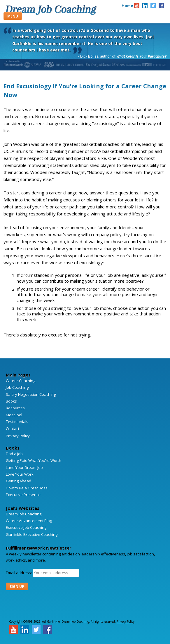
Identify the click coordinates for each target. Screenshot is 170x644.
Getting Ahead (19, 481)
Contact (13, 429)
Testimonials (17, 422)
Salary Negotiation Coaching (31, 394)
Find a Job (14, 454)
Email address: (19, 573)
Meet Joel (14, 415)
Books (11, 401)
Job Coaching (17, 387)
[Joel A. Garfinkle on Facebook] (161, 6)
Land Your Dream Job (24, 467)
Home (127, 6)
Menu (13, 16)
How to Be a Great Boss (27, 488)
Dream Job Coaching (51, 10)
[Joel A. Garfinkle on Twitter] (153, 6)
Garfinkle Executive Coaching (32, 534)
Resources (15, 408)
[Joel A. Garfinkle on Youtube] (137, 6)
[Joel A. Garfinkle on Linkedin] (145, 6)
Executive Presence (23, 495)
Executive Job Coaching (26, 527)
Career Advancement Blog (29, 521)
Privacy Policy (18, 436)
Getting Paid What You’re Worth (34, 460)
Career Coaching (21, 381)
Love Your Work (20, 474)
